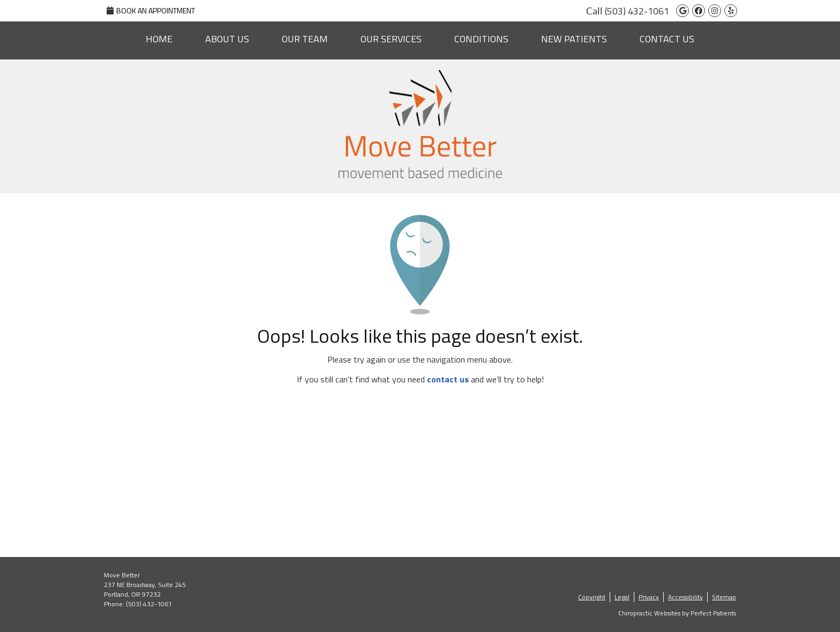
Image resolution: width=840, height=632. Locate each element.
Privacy (649, 597)
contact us (448, 379)
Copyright (592, 597)
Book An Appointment (151, 10)
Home (159, 39)
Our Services (391, 39)
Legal (622, 597)
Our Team (305, 39)
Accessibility (685, 597)
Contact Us (667, 39)
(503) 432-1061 (637, 11)
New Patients (574, 39)
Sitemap (724, 597)
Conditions (481, 39)
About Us (227, 39)
